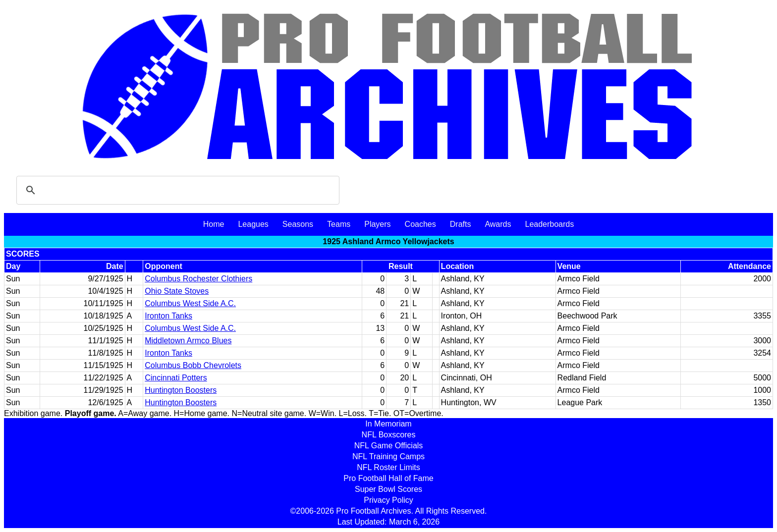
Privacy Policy (388, 500)
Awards (498, 224)
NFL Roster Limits (388, 467)
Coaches (420, 224)
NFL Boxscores (389, 435)
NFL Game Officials (389, 446)
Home (214, 224)
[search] (176, 190)
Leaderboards (549, 224)
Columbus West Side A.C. (190, 303)
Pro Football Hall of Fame (388, 478)
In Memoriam (388, 424)
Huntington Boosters (181, 390)
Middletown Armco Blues (188, 341)
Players (377, 224)
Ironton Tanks (168, 316)
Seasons (298, 224)
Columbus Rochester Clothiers (198, 279)
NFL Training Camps (388, 456)
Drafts (461, 224)
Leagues (253, 224)
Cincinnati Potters (176, 378)
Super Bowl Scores (388, 489)
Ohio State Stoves (177, 291)
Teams (339, 224)
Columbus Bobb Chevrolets (193, 365)
